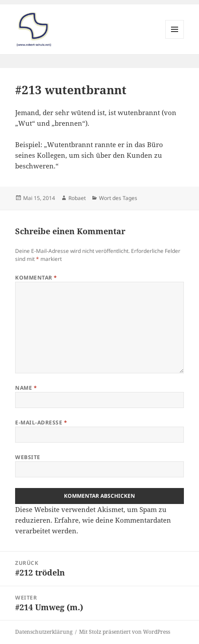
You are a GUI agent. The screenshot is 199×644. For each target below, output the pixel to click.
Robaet (77, 198)
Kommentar (36, 278)
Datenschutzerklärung (44, 632)
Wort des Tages (118, 198)
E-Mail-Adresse (41, 422)
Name (26, 388)
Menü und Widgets (175, 38)
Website (28, 457)
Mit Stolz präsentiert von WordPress (125, 632)
